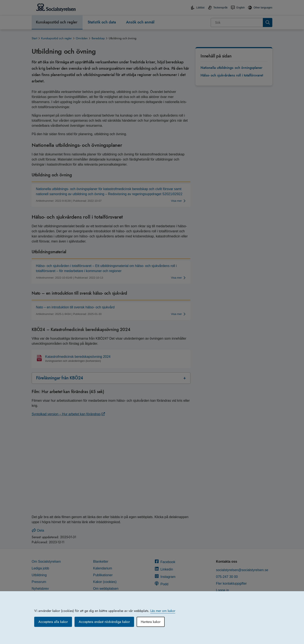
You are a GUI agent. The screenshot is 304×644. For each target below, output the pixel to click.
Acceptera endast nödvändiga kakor (104, 622)
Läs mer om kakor (163, 611)
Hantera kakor (151, 622)
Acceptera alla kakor (53, 622)
